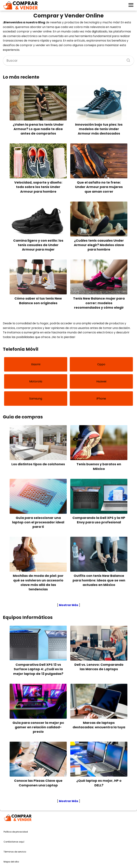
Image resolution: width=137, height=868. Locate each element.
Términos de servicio (15, 852)
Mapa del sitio (11, 862)
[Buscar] (127, 59)
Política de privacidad (16, 832)
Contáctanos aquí (14, 842)
